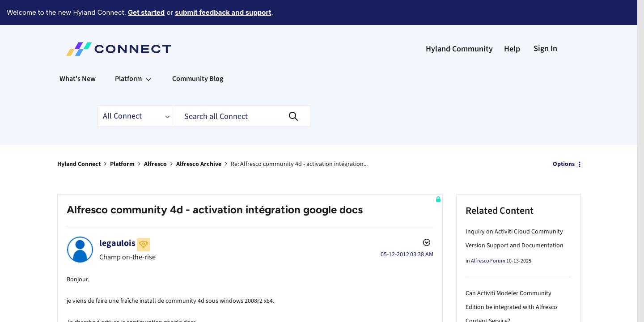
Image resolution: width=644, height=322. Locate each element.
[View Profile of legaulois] (117, 219)
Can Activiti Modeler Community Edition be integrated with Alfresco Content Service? (511, 283)
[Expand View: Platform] (148, 54)
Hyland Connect (79, 140)
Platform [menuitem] (128, 54)
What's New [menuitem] (78, 54)
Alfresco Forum (488, 236)
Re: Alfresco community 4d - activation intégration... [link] (299, 140)
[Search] (243, 92)
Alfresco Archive (199, 140)
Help (512, 24)
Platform (122, 140)
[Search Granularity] (136, 92)
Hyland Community (459, 24)
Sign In (545, 24)
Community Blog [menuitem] (198, 54)
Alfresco (155, 140)
